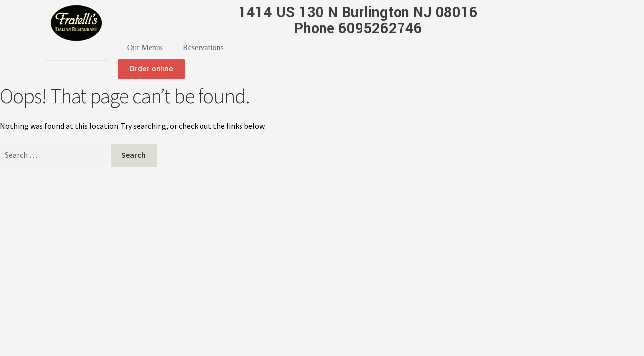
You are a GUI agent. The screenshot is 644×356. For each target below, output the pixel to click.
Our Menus (145, 48)
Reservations (203, 48)
